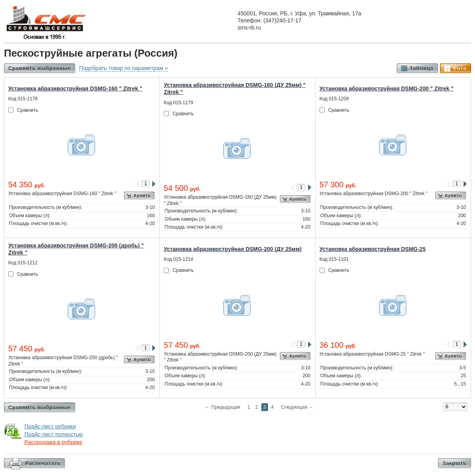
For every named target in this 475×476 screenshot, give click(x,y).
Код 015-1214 (178, 259)
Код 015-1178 (23, 99)
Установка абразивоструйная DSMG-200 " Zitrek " (387, 89)
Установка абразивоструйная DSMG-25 (373, 249)
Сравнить (27, 110)
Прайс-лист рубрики (50, 426)
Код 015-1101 (334, 259)
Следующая (297, 407)
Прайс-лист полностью (54, 434)
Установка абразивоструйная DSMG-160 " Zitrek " (75, 89)
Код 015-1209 (334, 99)
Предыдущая (223, 407)
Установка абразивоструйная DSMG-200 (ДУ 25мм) (233, 249)
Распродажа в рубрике (53, 442)
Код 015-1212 (23, 263)
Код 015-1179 (178, 103)
